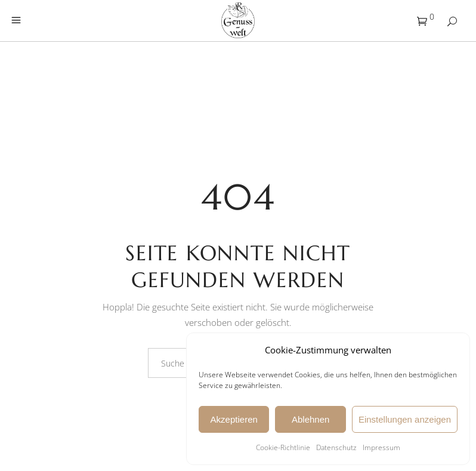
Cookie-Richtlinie (283, 447)
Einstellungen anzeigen (405, 419)
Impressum (381, 447)
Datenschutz (336, 447)
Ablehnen (310, 419)
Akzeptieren (234, 419)
